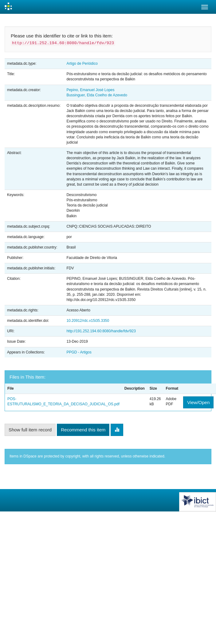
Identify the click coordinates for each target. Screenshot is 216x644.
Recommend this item (83, 430)
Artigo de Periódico (82, 64)
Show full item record (30, 430)
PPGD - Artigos (79, 352)
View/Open (198, 402)
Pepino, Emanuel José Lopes (90, 90)
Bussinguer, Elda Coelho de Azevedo (97, 95)
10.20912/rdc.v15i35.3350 (88, 321)
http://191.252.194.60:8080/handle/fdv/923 (101, 331)
